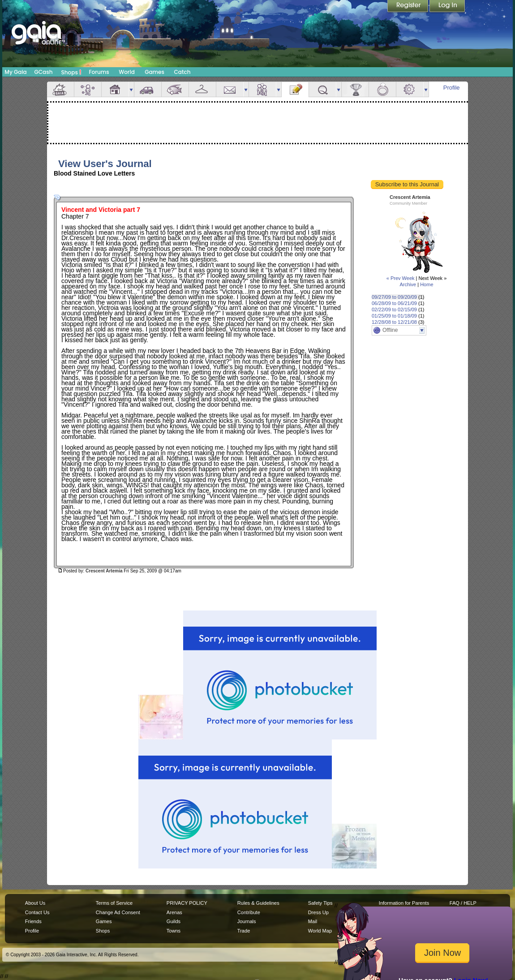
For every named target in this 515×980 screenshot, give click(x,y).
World (127, 72)
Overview (60, 89)
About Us (35, 903)
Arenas (174, 912)
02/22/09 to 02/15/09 (394, 309)
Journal (295, 89)
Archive (408, 284)
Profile (452, 88)
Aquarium (175, 89)
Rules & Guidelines (258, 903)
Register (408, 7)
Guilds (174, 921)
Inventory (202, 89)
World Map (320, 931)
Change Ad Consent (118, 912)
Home (427, 284)
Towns (174, 931)
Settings (410, 89)
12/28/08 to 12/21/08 (394, 322)
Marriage (382, 89)
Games (154, 72)
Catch (182, 72)
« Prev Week (401, 278)
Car (148, 89)
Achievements (355, 89)
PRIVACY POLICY (187, 903)
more (131, 89)
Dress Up (318, 912)
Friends (262, 89)
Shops (71, 72)
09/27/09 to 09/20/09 (394, 297)
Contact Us (37, 912)
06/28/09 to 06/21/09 (394, 303)
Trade (244, 931)
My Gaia (15, 72)
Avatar (88, 89)
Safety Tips (320, 903)
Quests (322, 89)
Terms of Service (114, 903)
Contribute (249, 912)
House (115, 89)
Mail (230, 89)
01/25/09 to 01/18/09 (394, 316)
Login (447, 7)
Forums (99, 72)
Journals (247, 921)
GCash (44, 72)
